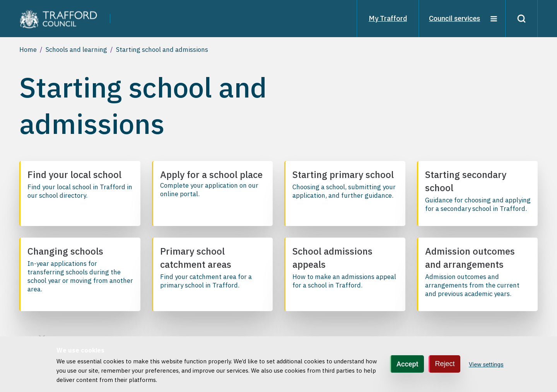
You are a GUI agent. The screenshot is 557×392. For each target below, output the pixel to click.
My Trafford (388, 18)
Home (28, 50)
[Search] (521, 19)
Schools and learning (76, 50)
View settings (486, 365)
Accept (407, 364)
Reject (445, 364)
